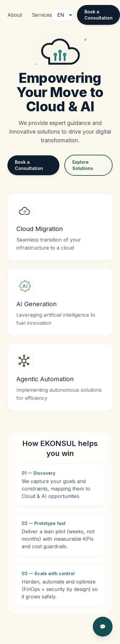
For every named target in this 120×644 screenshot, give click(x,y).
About (15, 15)
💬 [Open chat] (103, 627)
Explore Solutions (83, 165)
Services (42, 15)
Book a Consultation (99, 15)
